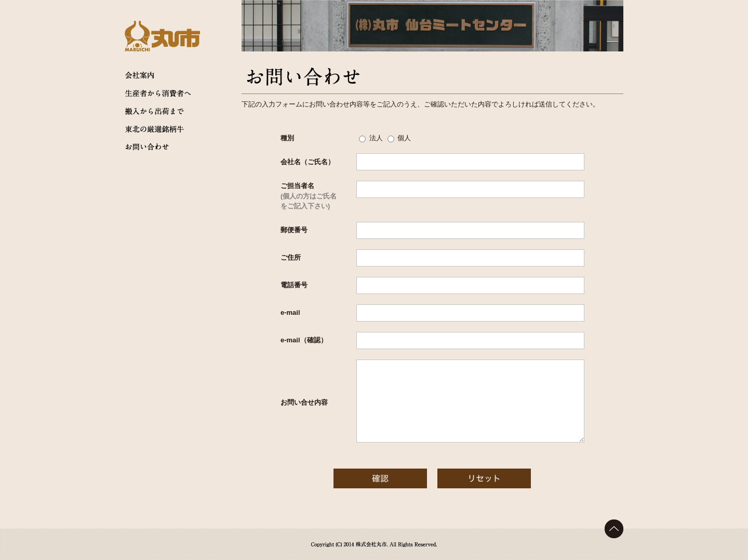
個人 (404, 138)
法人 (376, 138)
